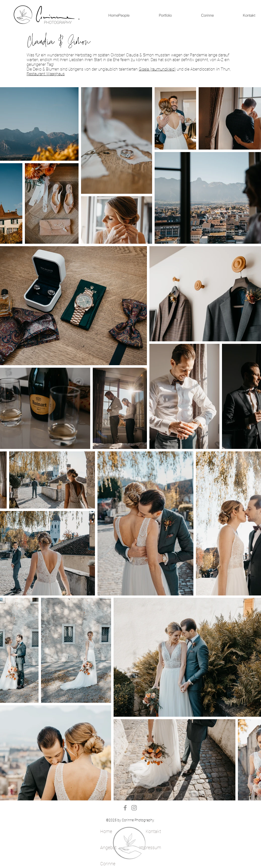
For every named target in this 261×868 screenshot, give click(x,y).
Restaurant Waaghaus (46, 74)
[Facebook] (125, 808)
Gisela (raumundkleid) (157, 69)
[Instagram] (134, 808)
